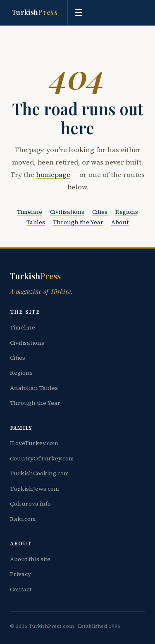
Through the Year (78, 222)
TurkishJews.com (35, 489)
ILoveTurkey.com (34, 443)
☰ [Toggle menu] (79, 13)
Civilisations (67, 212)
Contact (21, 589)
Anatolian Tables (34, 388)
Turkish (35, 12)
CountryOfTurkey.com (42, 458)
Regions (127, 212)
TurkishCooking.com (39, 473)
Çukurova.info (30, 504)
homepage (53, 175)
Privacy (20, 574)
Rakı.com (23, 519)
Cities (100, 212)
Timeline (30, 212)
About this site (30, 559)
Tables (36, 222)
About (120, 222)
